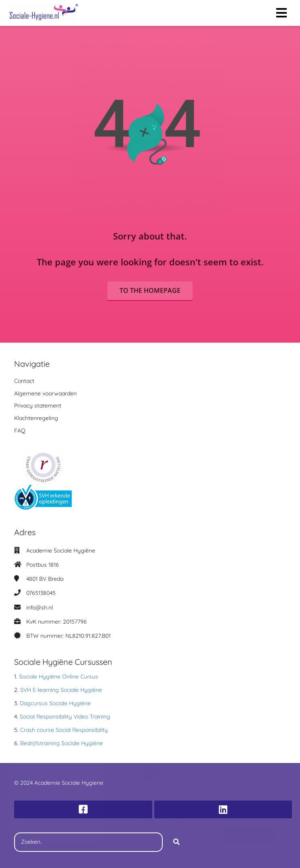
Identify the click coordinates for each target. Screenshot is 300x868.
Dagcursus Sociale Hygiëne (55, 703)
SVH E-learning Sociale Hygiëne (61, 690)
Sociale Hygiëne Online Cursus (59, 677)
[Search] (176, 842)
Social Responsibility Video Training (65, 717)
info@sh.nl (40, 607)
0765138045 (41, 593)
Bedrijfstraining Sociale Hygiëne (62, 743)
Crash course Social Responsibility (64, 730)
